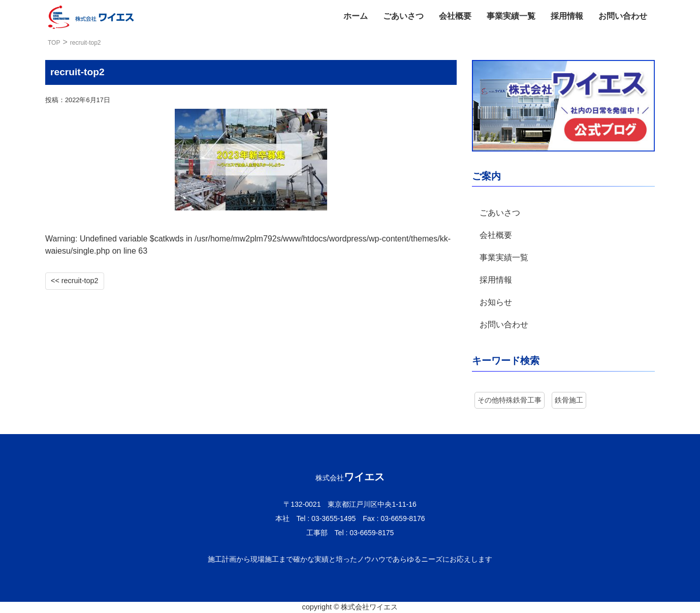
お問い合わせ (623, 16)
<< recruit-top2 (75, 281)
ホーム (356, 16)
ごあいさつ (403, 16)
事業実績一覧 (511, 16)
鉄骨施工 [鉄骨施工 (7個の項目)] (569, 400)
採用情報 (567, 16)
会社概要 (455, 16)
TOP (54, 43)
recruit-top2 (86, 43)
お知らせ (496, 302)
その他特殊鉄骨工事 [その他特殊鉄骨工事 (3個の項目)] (510, 400)
